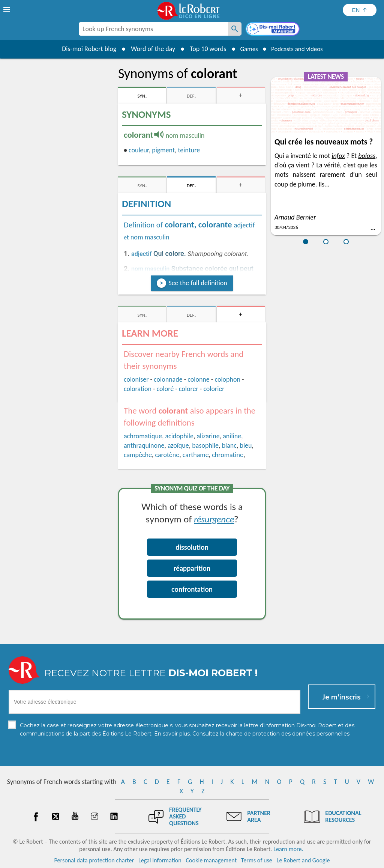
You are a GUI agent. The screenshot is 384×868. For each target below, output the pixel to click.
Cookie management (211, 860)
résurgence (214, 519)
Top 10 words (204, 49)
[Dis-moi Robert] (273, 30)
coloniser (136, 379)
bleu (246, 445)
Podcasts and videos (298, 49)
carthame (196, 455)
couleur (139, 150)
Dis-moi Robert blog (85, 49)
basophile (205, 445)
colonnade (168, 379)
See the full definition (198, 283)
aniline (232, 436)
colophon (227, 379)
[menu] (7, 9)
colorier (214, 389)
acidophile (179, 436)
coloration (138, 389)
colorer (189, 389)
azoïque (178, 445)
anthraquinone (144, 445)
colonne (198, 379)
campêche (138, 455)
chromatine (228, 455)
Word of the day (149, 49)
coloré (165, 389)
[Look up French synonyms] (235, 29)
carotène (167, 455)
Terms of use (257, 860)
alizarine (208, 436)
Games (247, 49)
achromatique (143, 436)
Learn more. (288, 849)
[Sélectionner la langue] (360, 10)
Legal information (160, 860)
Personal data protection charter (94, 860)
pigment (163, 150)
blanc (229, 445)
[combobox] (153, 29)
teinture (189, 150)
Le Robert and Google (303, 860)
